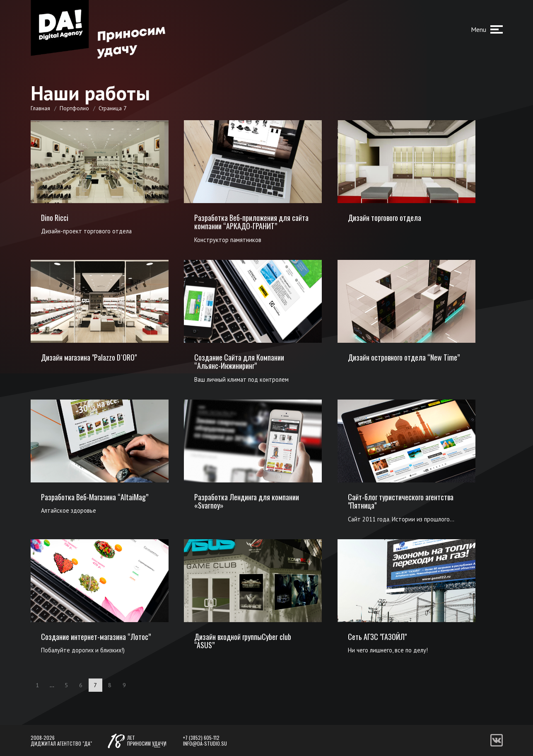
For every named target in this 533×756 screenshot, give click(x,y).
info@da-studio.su (205, 743)
